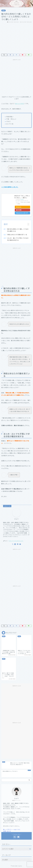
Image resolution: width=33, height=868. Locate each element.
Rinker (22, 199)
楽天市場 (19, 210)
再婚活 (4, 10)
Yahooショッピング (22, 213)
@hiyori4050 (20, 104)
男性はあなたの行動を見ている (17, 235)
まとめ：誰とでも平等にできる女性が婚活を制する (18, 239)
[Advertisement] (16, 78)
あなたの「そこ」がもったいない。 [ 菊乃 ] (22, 197)
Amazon (19, 207)
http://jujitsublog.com (16, 541)
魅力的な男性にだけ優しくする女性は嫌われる (18, 230)
